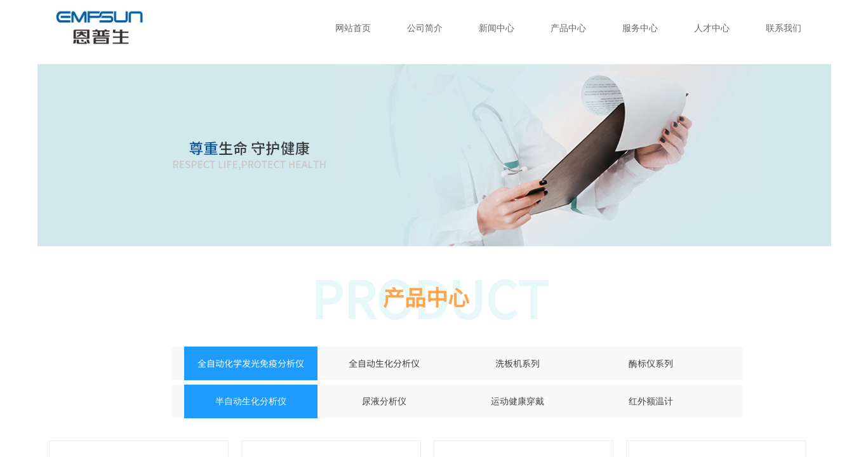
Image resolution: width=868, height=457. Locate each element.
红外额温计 (651, 401)
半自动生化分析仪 (251, 401)
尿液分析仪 (384, 401)
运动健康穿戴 (517, 401)
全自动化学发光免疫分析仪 (251, 363)
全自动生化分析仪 (384, 363)
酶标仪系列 (651, 363)
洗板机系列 (517, 363)
